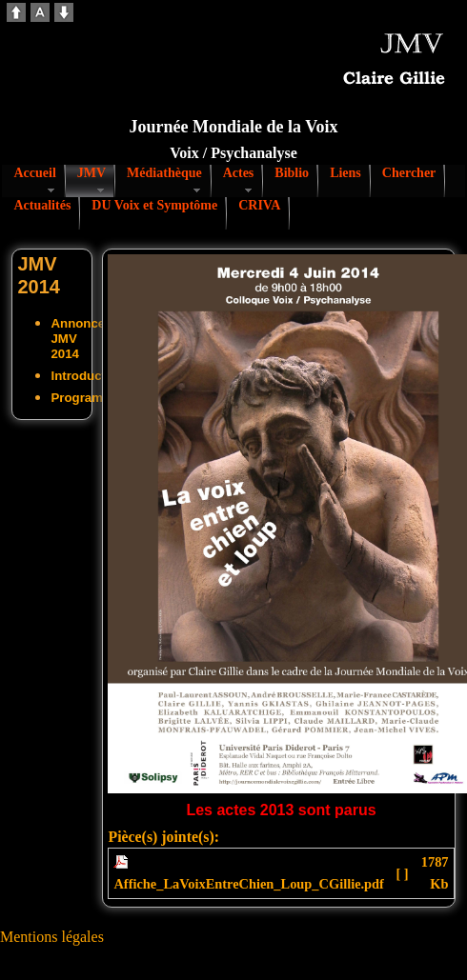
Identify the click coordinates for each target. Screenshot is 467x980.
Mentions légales (52, 937)
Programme (86, 398)
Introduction (87, 376)
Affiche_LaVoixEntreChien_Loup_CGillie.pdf (248, 884)
